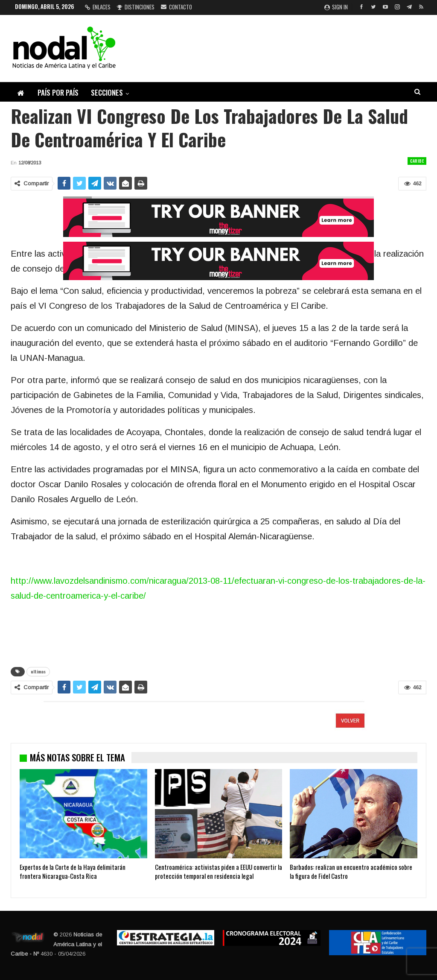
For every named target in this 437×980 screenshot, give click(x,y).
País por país (58, 92)
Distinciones (136, 7)
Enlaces (98, 7)
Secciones (107, 92)
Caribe (417, 161)
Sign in (336, 7)
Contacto (176, 7)
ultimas (38, 671)
